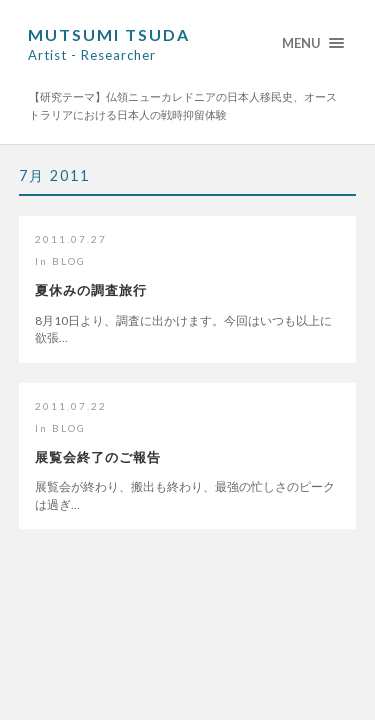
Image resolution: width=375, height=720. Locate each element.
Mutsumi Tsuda (109, 44)
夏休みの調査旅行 (91, 290)
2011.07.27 (71, 239)
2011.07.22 (71, 406)
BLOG (69, 261)
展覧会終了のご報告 (98, 457)
